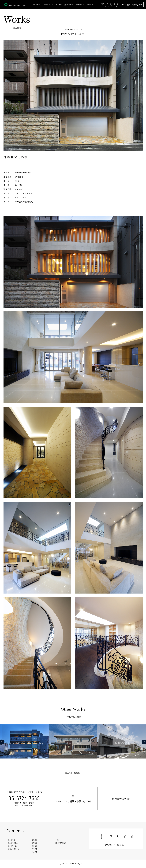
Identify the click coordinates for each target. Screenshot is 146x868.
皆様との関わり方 (14, 849)
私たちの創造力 (13, 843)
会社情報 (34, 846)
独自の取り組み (13, 846)
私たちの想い (37, 5)
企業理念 (34, 843)
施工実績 (34, 840)
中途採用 (34, 852)
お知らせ (90, 5)
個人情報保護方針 (61, 843)
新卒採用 (34, 849)
